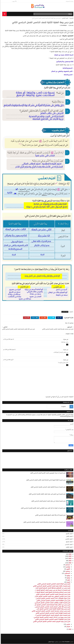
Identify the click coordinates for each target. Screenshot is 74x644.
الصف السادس (68, 545)
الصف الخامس (64, 18)
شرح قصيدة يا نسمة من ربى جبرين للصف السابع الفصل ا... (52, 590)
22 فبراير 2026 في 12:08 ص (9, 350)
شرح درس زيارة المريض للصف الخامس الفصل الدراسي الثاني (51, 622)
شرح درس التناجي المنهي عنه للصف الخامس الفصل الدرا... (51, 597)
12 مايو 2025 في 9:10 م (8, 339)
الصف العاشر (68, 547)
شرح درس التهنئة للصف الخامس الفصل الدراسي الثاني (53, 601)
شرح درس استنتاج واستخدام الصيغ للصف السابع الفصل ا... (52, 592)
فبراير (67, 627)
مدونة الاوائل (51, 642)
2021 (69, 629)
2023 (69, 561)
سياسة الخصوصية (69, 1)
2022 (69, 563)
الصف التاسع (68, 534)
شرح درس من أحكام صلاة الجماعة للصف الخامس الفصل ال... (51, 605)
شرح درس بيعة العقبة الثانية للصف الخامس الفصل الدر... (52, 609)
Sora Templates (65, 642)
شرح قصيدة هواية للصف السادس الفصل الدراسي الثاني (52, 613)
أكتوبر (67, 569)
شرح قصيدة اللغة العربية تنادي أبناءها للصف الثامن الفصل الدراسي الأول (45, 480)
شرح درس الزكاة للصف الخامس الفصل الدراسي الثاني (53, 584)
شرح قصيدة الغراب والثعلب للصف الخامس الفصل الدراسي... (51, 603)
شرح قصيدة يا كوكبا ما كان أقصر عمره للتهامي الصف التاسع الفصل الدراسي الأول (42, 508)
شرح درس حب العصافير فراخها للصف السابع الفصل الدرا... (52, 588)
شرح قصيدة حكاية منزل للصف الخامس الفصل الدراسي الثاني (51, 586)
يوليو (67, 576)
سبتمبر (67, 571)
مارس (67, 624)
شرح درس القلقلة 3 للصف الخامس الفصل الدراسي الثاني (52, 620)
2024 (69, 559)
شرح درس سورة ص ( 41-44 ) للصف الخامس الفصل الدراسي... (51, 617)
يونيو (67, 578)
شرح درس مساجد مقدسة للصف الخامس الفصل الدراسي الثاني (50, 611)
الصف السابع (68, 542)
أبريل (67, 582)
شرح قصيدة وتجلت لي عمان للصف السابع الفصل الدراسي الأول (48, 501)
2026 (69, 554)
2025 (69, 556)
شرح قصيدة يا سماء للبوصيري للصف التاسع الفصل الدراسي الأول (47, 473)
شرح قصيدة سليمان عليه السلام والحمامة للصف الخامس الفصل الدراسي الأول (44, 522)
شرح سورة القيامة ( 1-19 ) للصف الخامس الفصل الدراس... (52, 599)
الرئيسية (71, 18)
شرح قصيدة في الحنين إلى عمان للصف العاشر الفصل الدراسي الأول (46, 494)
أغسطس (66, 574)
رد (66, 345)
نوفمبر (67, 567)
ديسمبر (67, 565)
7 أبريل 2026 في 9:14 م (8, 360)
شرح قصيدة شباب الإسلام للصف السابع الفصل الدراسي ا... (52, 615)
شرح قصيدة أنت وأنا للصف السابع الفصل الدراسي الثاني (50, 515)
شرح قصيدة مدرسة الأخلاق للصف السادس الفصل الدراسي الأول (47, 487)
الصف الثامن (69, 536)
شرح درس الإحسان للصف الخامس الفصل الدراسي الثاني (52, 595)
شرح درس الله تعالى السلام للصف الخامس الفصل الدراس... (51, 607)
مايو (68, 580)
